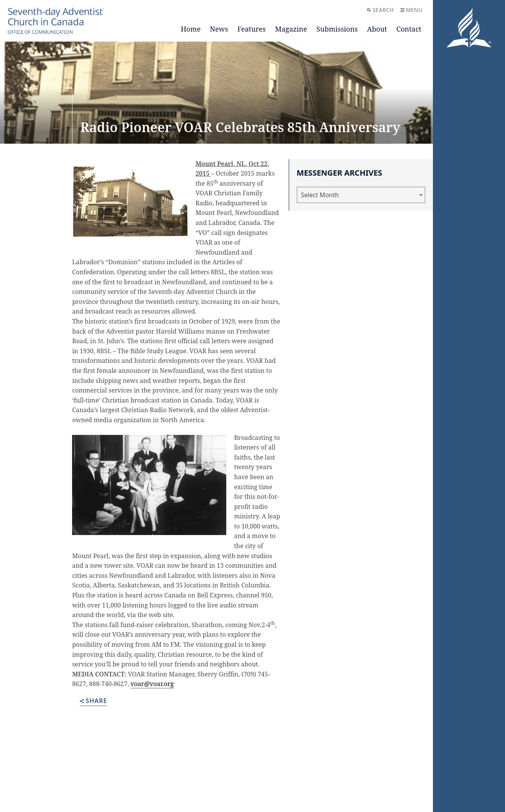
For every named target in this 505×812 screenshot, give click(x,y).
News (219, 29)
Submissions (337, 29)
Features (252, 29)
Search (380, 10)
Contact (409, 29)
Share (93, 701)
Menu (412, 10)
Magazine (291, 29)
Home (191, 29)
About (377, 29)
